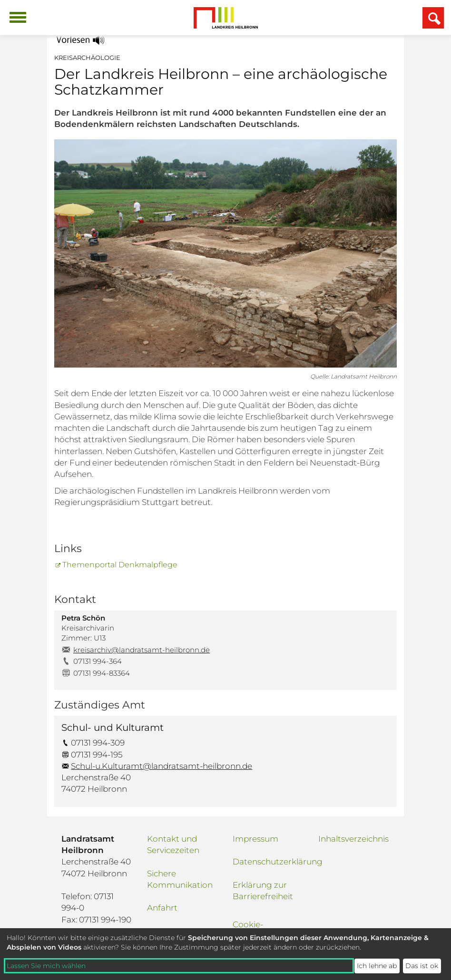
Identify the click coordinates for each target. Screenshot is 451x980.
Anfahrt (162, 908)
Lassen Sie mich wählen (46, 966)
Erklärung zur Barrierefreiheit (263, 891)
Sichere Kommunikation (180, 879)
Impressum (255, 839)
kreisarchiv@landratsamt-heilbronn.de (142, 650)
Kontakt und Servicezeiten (173, 844)
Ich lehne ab (377, 966)
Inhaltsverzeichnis (353, 839)
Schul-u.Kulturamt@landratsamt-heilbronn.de (162, 766)
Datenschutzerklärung (268, 862)
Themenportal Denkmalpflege (120, 565)
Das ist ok (422, 966)
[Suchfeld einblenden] (433, 18)
